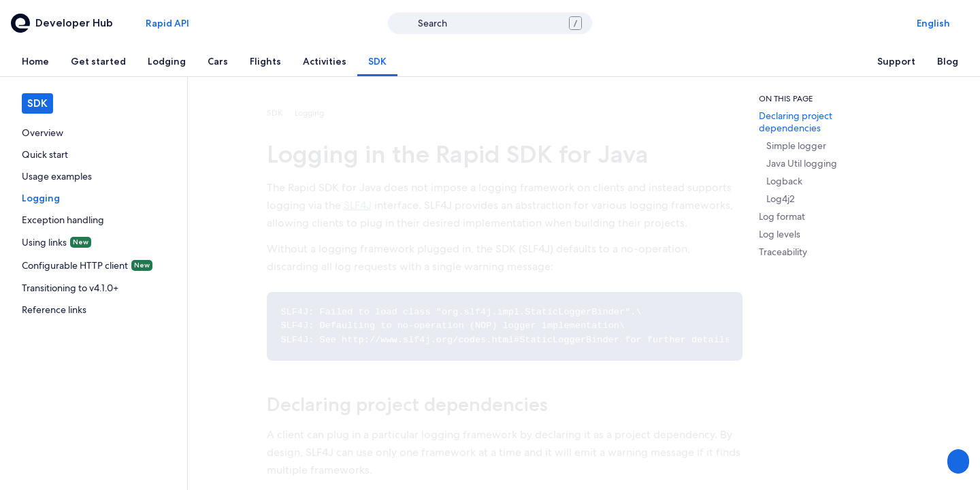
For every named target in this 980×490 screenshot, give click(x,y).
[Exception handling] (94, 220)
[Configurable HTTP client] (94, 265)
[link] (94, 133)
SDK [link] (275, 113)
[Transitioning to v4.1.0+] (94, 288)
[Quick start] (94, 154)
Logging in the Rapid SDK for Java (458, 154)
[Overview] (94, 133)
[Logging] (94, 198)
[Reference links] (94, 310)
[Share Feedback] (957, 461)
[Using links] (94, 242)
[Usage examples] (94, 176)
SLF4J (358, 205)
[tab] (35, 61)
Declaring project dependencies (407, 404)
